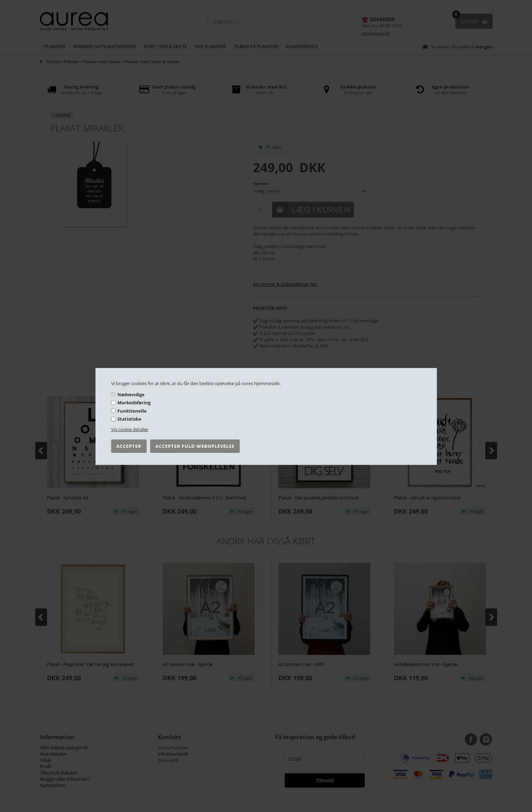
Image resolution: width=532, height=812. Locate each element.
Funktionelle (132, 411)
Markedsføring (134, 403)
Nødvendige (131, 394)
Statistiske (129, 419)
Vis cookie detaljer (130, 429)
